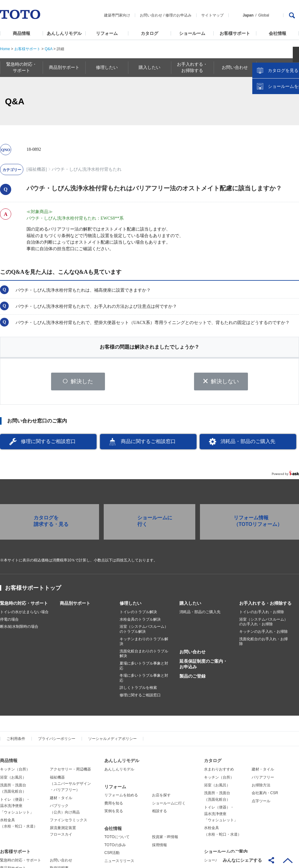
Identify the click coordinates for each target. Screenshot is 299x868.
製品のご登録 (192, 678)
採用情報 (159, 847)
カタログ (149, 33)
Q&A (48, 49)
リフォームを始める (121, 797)
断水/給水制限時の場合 (19, 628)
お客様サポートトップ (33, 590)
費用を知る (114, 805)
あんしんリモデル (64, 33)
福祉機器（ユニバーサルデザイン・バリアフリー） (70, 785)
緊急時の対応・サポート (24, 605)
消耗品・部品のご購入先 (248, 443)
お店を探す (161, 797)
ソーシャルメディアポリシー (112, 741)
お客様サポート (235, 33)
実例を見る (114, 813)
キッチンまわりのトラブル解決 (144, 643)
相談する (159, 813)
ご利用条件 (16, 741)
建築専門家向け (117, 15)
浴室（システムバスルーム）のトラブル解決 (144, 631)
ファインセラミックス (69, 822)
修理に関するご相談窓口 (48, 443)
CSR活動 (112, 855)
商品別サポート (75, 605)
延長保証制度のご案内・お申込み (203, 666)
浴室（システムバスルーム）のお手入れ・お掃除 (263, 624)
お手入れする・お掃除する (265, 605)
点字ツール (261, 803)
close (291, 101)
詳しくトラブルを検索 (138, 689)
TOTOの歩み (115, 847)
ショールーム (192, 33)
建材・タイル (61, 800)
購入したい (190, 605)
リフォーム (107, 33)
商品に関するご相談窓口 (148, 443)
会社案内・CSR (265, 795)
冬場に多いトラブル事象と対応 (144, 680)
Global (264, 15)
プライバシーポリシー (57, 741)
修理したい (131, 605)
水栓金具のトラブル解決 (140, 621)
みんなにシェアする (242, 860)
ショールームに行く (169, 805)
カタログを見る (274, 117)
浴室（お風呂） (13, 779)
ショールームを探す (278, 133)
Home (5, 49)
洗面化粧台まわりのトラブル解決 (144, 656)
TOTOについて (117, 839)
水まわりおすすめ (219, 771)
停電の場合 (9, 621)
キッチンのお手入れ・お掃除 (263, 633)
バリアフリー (263, 779)
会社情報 (278, 33)
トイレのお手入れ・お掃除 (262, 614)
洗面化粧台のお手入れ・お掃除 (263, 643)
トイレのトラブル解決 (138, 614)
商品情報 (21, 33)
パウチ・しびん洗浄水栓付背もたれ (87, 169)
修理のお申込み (178, 15)
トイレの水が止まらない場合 (24, 614)
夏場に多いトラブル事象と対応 (144, 668)
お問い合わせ (151, 15)
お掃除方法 (261, 787)
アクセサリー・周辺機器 (70, 771)
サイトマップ (212, 15)
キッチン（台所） (15, 771)
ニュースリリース (119, 862)
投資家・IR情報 (165, 839)
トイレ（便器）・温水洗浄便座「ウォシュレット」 (17, 808)
